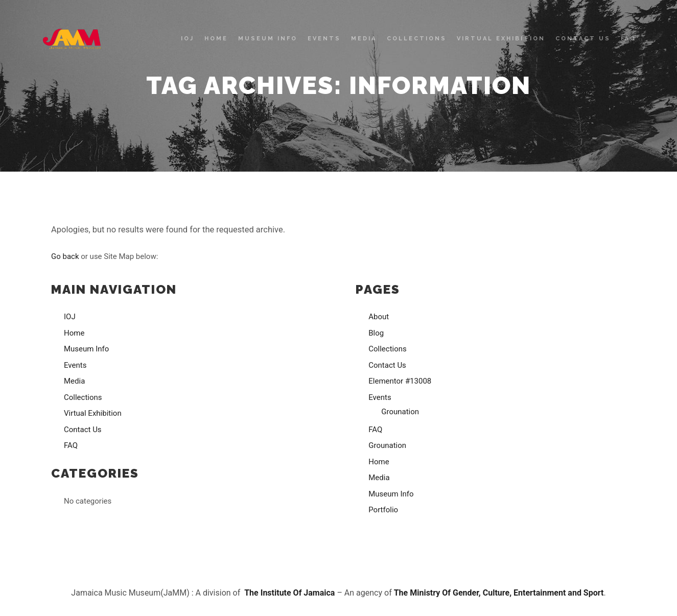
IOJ (70, 317)
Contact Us (83, 430)
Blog (376, 333)
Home (74, 333)
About (379, 317)
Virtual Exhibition (93, 413)
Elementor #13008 (400, 381)
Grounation (400, 412)
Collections (83, 397)
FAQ (71, 445)
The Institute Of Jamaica (290, 593)
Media (74, 381)
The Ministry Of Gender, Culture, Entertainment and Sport (499, 593)
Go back (65, 256)
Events (75, 365)
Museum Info (86, 349)
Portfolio (383, 510)
